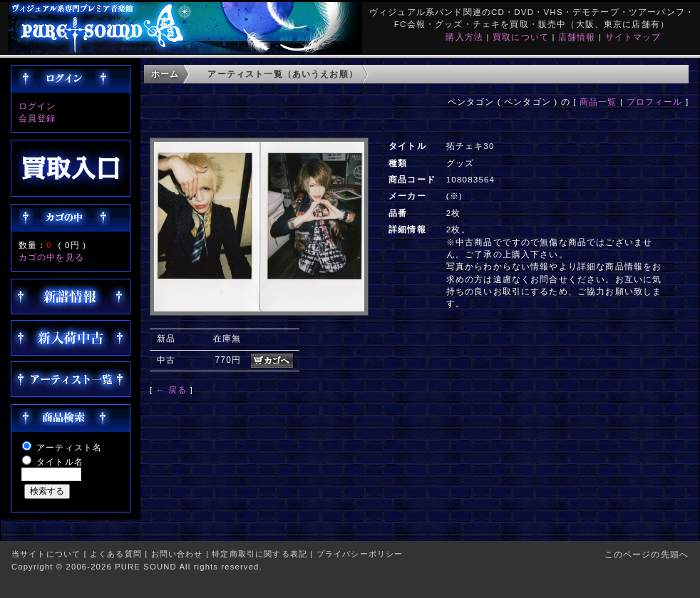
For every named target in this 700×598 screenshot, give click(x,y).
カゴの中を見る (51, 257)
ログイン (37, 106)
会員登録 (37, 118)
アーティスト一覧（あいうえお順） (283, 74)
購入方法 (464, 37)
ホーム (165, 74)
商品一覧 (598, 102)
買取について (521, 37)
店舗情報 (577, 37)
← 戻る (171, 390)
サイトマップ (633, 37)
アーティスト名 (69, 447)
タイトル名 (60, 462)
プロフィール (655, 102)
